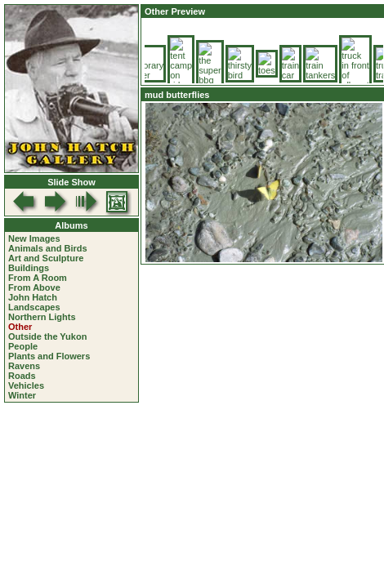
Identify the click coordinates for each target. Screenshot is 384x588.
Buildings (29, 268)
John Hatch (33, 297)
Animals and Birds (48, 248)
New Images (34, 238)
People (23, 346)
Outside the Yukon (47, 336)
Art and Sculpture (46, 258)
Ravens (24, 366)
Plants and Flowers (49, 356)
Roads (22, 376)
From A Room (38, 278)
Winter (22, 395)
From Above (34, 287)
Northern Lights (42, 317)
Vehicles (26, 385)
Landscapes (34, 307)
